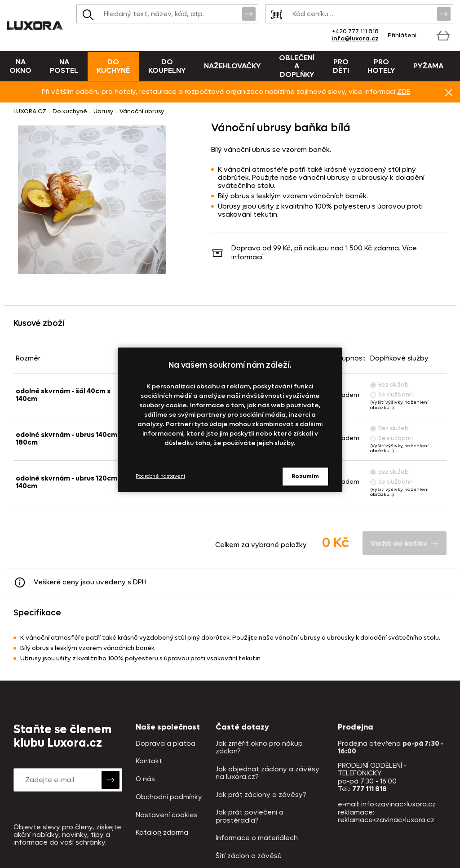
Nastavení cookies (167, 815)
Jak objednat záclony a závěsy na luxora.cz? (268, 773)
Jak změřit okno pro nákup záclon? (259, 748)
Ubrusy (103, 111)
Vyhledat (249, 13)
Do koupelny (167, 66)
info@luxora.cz (355, 38)
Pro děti (341, 66)
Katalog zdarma (162, 833)
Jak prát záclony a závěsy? (261, 795)
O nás (145, 779)
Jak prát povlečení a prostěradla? (250, 817)
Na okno (20, 66)
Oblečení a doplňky (297, 66)
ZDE (404, 92)
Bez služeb (389, 385)
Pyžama (428, 66)
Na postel (64, 66)
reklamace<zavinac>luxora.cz (386, 820)
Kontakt (149, 761)
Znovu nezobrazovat (449, 92)
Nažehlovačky (232, 66)
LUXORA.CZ (30, 111)
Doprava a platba (166, 744)
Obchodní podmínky (169, 797)
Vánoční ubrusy (142, 111)
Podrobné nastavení (160, 476)
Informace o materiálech (257, 838)
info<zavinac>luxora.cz (398, 804)
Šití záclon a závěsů (249, 856)
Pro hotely (381, 66)
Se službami (391, 394)
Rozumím (305, 476)
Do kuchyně (113, 66)
